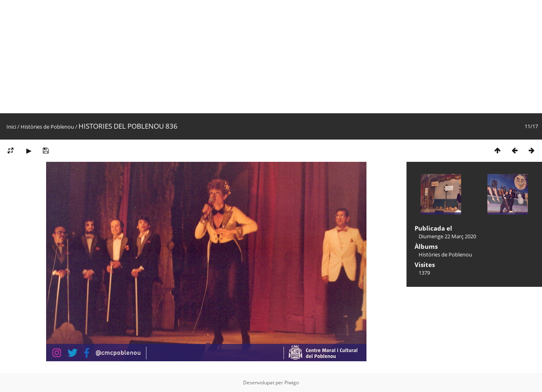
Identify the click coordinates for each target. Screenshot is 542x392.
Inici (11, 127)
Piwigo (292, 382)
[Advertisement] (243, 57)
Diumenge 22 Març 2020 (447, 236)
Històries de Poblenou (47, 127)
